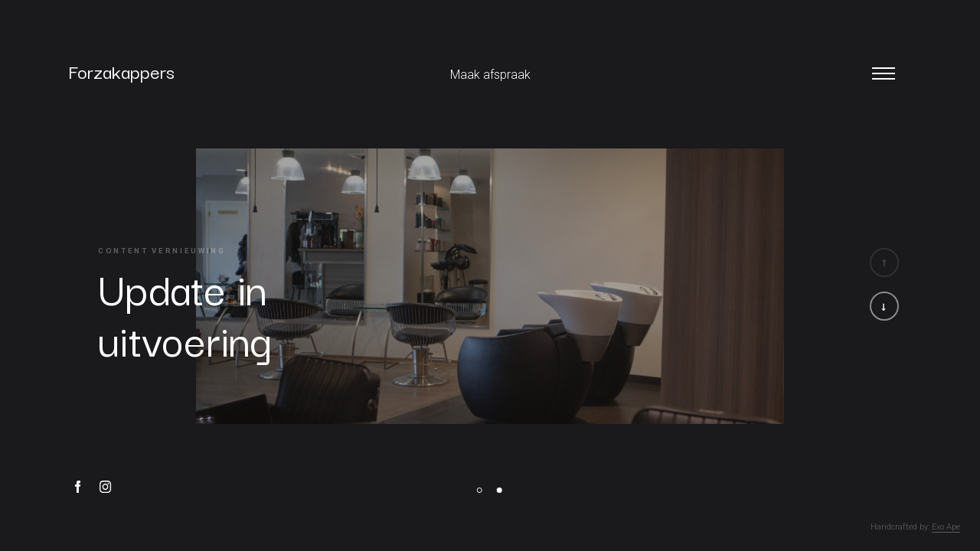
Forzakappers (121, 67)
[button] (884, 306)
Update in (183, 287)
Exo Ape (946, 527)
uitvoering (185, 337)
